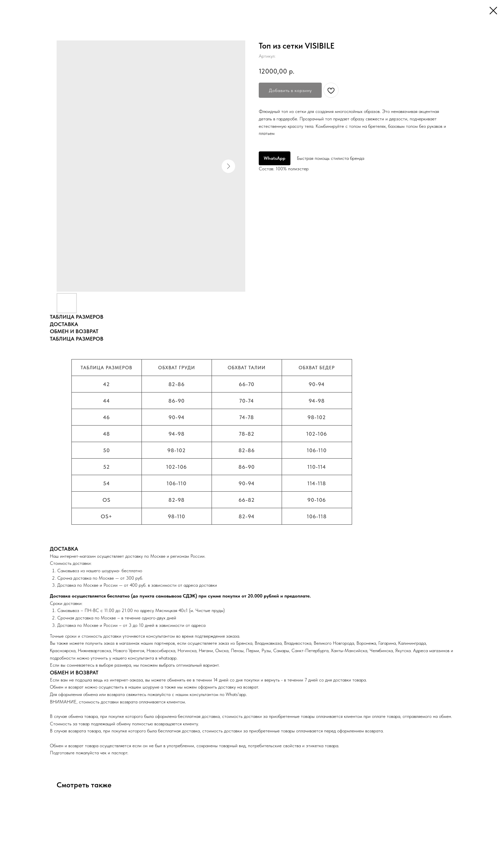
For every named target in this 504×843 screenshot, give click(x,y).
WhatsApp (275, 158)
